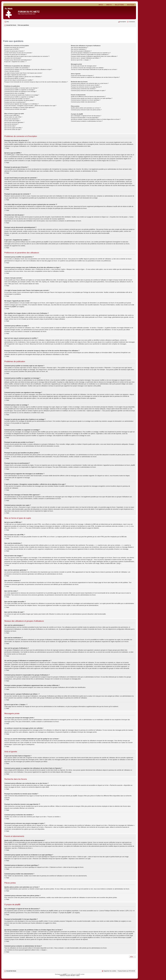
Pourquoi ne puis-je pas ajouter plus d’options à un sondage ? (22, 95)
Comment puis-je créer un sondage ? (15, 93)
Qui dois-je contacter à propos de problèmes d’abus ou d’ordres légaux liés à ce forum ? (96, 119)
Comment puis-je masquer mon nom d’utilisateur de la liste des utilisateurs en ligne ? (28, 69)
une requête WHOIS (45, 934)
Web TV (109, 5)
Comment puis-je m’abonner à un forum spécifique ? (86, 100)
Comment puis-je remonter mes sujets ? (16, 109)
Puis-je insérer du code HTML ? (13, 117)
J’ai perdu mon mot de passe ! (13, 58)
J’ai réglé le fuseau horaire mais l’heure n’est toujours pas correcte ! (23, 73)
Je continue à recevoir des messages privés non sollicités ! (87, 68)
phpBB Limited (53, 911)
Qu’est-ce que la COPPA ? (12, 49)
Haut (8, 148)
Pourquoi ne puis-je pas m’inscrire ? (14, 51)
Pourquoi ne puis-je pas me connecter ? (16, 54)
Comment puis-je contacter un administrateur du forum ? (87, 121)
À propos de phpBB (65, 913)
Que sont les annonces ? (11, 124)
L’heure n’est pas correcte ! (12, 71)
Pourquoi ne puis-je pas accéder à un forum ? (17, 99)
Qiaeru (78, 976)
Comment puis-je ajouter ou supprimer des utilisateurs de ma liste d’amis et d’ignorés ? (95, 77)
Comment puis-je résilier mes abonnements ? (84, 102)
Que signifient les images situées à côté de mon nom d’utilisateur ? (23, 77)
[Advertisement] (70, 33)
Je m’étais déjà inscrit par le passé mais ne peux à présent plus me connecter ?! (27, 56)
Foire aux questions (23, 25)
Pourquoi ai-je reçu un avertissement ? (15, 102)
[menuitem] (7, 22)
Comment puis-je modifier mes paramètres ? (17, 68)
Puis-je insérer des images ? (12, 121)
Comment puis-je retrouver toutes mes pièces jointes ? (86, 110)
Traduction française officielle (67, 976)
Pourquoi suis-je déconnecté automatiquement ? (18, 60)
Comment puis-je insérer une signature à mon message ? (21, 91)
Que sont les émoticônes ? (12, 119)
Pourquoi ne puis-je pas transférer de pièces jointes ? (19, 100)
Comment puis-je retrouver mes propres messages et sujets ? (88, 91)
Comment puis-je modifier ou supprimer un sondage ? (19, 97)
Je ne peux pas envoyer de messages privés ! (84, 66)
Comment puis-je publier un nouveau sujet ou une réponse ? (21, 88)
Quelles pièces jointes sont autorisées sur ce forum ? (86, 108)
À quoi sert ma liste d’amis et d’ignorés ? (82, 76)
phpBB (64, 974)
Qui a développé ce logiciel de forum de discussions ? (86, 116)
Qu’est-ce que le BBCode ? (12, 115)
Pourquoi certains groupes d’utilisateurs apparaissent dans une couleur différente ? (94, 56)
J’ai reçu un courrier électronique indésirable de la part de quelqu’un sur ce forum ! (94, 69)
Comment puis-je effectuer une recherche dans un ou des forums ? (90, 83)
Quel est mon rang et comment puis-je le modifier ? (19, 80)
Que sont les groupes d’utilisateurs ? (81, 51)
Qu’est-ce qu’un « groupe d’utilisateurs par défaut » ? (86, 58)
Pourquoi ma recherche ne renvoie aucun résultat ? (85, 85)
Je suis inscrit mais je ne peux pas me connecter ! (18, 53)
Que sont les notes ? (10, 126)
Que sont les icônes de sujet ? (13, 129)
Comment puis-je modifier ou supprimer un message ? (20, 90)
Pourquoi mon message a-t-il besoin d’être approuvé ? (20, 107)
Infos (101, 5)
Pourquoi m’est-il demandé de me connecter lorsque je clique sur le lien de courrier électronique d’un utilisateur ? (36, 82)
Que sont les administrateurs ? (79, 47)
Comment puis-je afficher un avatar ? (15, 78)
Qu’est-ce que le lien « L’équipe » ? (81, 60)
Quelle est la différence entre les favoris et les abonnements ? (88, 96)
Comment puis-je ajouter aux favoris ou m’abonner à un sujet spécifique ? (92, 98)
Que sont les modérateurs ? (79, 49)
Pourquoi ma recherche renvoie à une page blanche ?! (86, 87)
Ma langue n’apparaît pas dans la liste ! (15, 75)
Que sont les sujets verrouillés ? (13, 128)
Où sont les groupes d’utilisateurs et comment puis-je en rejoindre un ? (91, 53)
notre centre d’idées (112, 921)
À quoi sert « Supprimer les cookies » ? (15, 62)
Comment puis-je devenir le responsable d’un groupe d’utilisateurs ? (90, 54)
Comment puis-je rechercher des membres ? (83, 89)
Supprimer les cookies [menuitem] (110, 971)
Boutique (131, 5)
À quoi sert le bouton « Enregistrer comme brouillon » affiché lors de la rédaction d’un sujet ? (30, 106)
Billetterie (119, 5)
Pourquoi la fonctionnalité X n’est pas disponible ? (85, 118)
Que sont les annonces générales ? (14, 122)
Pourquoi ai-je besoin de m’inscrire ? (15, 47)
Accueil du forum (11, 971)
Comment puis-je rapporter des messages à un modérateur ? (22, 104)
